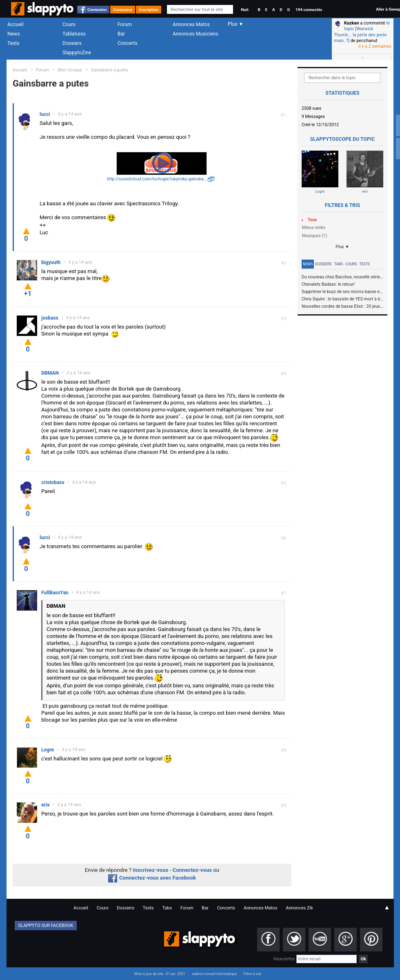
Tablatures (74, 34)
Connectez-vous (192, 870)
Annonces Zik (299, 908)
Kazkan (351, 23)
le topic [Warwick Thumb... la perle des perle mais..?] (362, 32)
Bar (121, 34)
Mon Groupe (70, 70)
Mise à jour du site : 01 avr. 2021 (160, 974)
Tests (13, 43)
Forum (125, 24)
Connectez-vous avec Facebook (152, 878)
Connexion (97, 10)
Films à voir (252, 974)
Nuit (244, 10)
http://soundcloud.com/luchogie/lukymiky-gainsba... (157, 179)
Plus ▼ (342, 247)
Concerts (128, 43)
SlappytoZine (77, 53)
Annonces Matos (191, 24)
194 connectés (309, 10)
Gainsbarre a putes (110, 70)
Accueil (16, 24)
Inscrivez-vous (150, 870)
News (13, 34)
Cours (69, 24)
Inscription (149, 10)
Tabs (339, 264)
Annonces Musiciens (196, 34)
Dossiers (72, 43)
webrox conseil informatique (214, 974)
